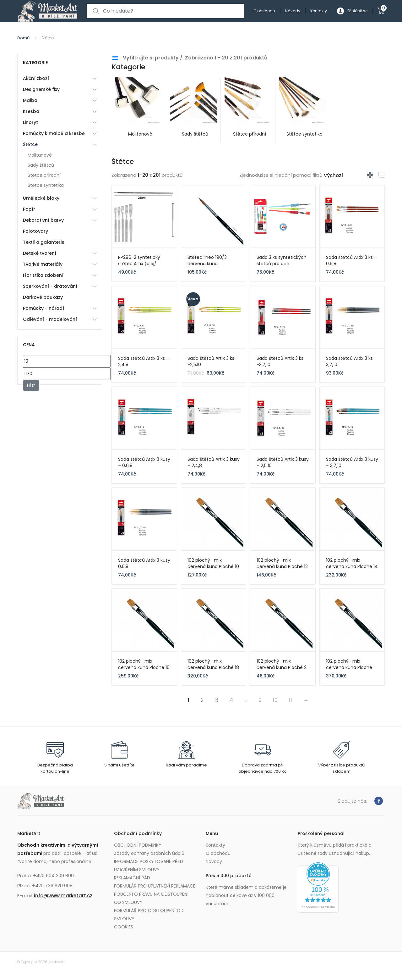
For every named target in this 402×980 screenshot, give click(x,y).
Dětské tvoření (40, 253)
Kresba (31, 111)
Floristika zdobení (43, 275)
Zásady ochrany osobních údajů (149, 853)
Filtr (31, 385)
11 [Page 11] (291, 700)
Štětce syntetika (46, 185)
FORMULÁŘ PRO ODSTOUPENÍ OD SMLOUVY (149, 915)
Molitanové (40, 155)
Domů (23, 38)
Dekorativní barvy (43, 220)
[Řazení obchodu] (345, 176)
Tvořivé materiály (43, 264)
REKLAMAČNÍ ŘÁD (132, 878)
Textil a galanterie (44, 242)
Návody (293, 11)
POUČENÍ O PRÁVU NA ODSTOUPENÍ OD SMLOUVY (151, 898)
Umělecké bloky (41, 198)
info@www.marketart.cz (63, 896)
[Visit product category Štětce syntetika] (303, 110)
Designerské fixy (41, 89)
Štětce (30, 144)
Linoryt (30, 122)
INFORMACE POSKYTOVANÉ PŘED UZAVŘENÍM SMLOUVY (149, 866)
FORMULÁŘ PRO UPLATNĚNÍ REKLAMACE (155, 886)
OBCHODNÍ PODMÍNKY (138, 845)
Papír (29, 209)
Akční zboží (36, 78)
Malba (30, 100)
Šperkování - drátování (50, 286)
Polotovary (35, 231)
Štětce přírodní (44, 175)
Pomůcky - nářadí (43, 308)
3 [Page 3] (217, 700)
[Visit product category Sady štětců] (193, 110)
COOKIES (124, 927)
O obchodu (264, 11)
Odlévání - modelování (50, 319)
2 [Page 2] (202, 700)
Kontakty (319, 11)
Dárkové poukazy (43, 297)
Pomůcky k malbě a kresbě (54, 133)
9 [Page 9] (260, 700)
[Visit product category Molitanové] (139, 110)
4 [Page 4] (231, 700)
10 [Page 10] (275, 700)
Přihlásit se (352, 11)
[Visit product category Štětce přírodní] (248, 110)
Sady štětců (41, 165)
